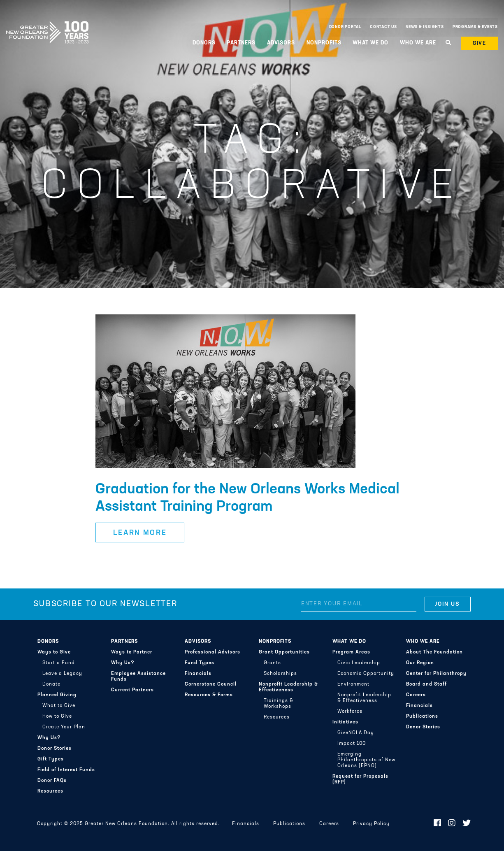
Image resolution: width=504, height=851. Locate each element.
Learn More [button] (140, 533)
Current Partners (132, 690)
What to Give (59, 706)
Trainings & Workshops (279, 704)
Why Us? (49, 738)
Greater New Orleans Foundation (47, 25)
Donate (51, 684)
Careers (416, 695)
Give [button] (480, 43)
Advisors (281, 43)
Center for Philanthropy (436, 674)
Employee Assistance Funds (138, 677)
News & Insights (425, 27)
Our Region (420, 663)
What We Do (370, 43)
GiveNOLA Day (356, 733)
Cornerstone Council (211, 684)
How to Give (57, 716)
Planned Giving (57, 695)
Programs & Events (475, 27)
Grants (272, 663)
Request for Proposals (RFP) (360, 779)
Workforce (350, 711)
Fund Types (200, 663)
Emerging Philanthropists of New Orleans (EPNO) (366, 760)
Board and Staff (426, 684)
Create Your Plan (64, 727)
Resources (50, 791)
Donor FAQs (52, 781)
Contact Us (383, 27)
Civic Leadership (359, 663)
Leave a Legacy (62, 674)
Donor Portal (345, 27)
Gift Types (51, 759)
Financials (198, 674)
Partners (241, 43)
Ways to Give (54, 652)
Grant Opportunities (284, 652)
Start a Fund (59, 663)
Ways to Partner (132, 652)
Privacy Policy (371, 824)
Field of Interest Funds (66, 770)
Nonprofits (324, 43)
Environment (353, 684)
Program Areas (351, 652)
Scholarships (280, 674)
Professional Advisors (213, 652)
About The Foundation (434, 652)
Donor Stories (55, 749)
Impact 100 (352, 744)
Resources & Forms (209, 695)
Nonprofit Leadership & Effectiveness (288, 687)
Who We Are (418, 43)
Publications (422, 716)
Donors (204, 43)
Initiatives (345, 722)
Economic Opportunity (366, 674)
